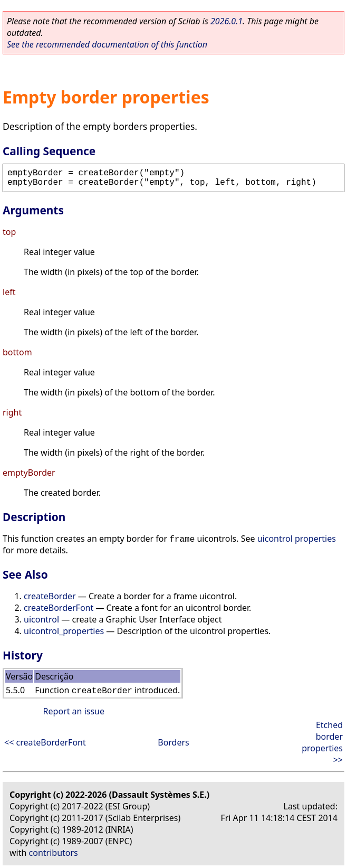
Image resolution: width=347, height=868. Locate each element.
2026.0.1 (226, 21)
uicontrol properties (297, 539)
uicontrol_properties (64, 631)
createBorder (50, 596)
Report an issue (74, 711)
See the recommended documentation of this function (107, 44)
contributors (54, 853)
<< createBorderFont (45, 742)
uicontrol (41, 619)
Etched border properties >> (322, 742)
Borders (173, 742)
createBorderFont (59, 608)
